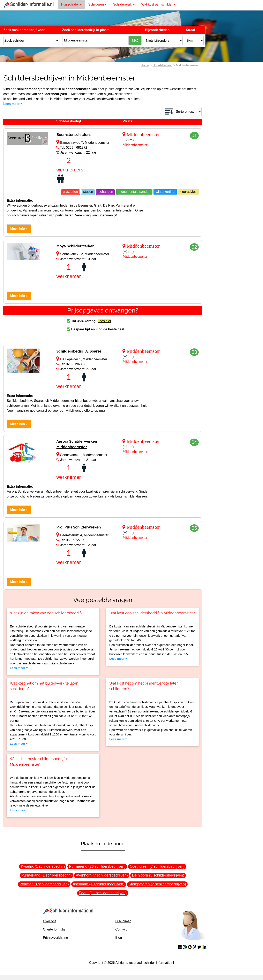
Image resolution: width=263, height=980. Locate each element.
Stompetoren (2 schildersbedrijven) (157, 884)
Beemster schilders (73, 135)
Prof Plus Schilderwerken (78, 527)
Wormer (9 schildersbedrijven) (44, 884)
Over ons (50, 921)
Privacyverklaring (55, 938)
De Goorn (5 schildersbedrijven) (158, 875)
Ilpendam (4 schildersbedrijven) (99, 884)
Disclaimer (123, 921)
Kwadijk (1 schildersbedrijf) (43, 866)
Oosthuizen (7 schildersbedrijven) (157, 866)
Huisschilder (71, 4)
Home (145, 65)
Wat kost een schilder (158, 4)
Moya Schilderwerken (75, 246)
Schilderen (97, 4)
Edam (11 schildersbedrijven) (103, 893)
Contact (121, 929)
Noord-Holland (162, 65)
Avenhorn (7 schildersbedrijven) (102, 875)
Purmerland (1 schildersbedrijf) (47, 875)
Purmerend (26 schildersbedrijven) (97, 866)
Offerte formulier (55, 929)
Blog (119, 938)
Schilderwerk (124, 4)
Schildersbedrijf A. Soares (79, 351)
